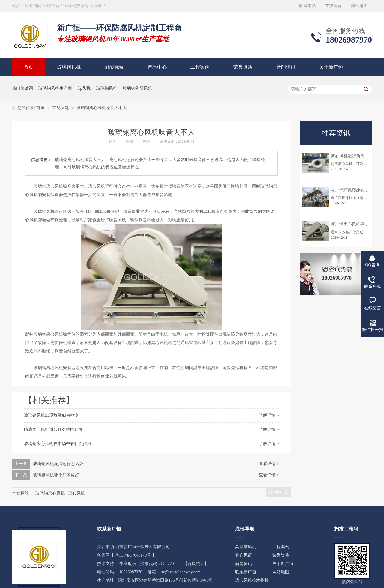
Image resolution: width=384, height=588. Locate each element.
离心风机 (76, 493)
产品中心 (157, 67)
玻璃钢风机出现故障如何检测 (51, 415)
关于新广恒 (331, 67)
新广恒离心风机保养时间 (354, 224)
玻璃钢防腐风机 (137, 88)
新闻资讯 (286, 67)
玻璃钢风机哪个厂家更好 (56, 475)
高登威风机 (246, 547)
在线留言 (333, 6)
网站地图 (359, 6)
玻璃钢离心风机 (50, 493)
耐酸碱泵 (114, 67)
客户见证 (244, 555)
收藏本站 (307, 6)
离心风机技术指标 (252, 580)
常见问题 (61, 108)
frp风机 (84, 88)
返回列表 (278, 492)
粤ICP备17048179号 (133, 555)
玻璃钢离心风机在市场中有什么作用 (58, 444)
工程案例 (200, 67)
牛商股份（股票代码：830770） (149, 564)
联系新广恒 (246, 572)
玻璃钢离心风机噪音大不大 (102, 108)
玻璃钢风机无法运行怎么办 (58, 464)
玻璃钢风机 (69, 67)
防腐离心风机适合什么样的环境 (53, 430)
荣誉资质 (243, 67)
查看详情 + (269, 464)
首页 (28, 67)
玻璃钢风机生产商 (55, 88)
